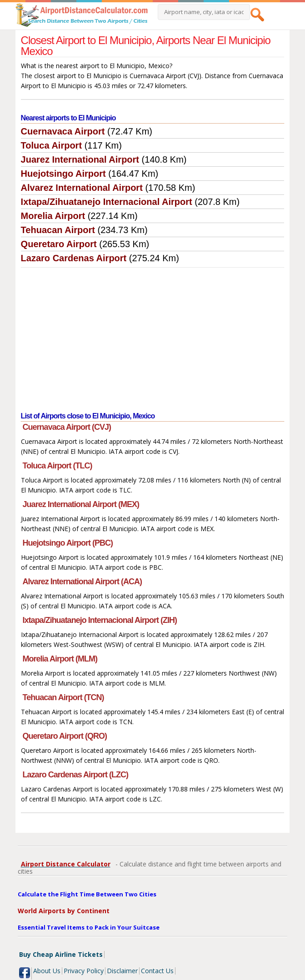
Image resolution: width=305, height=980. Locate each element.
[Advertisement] (153, 336)
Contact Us (157, 971)
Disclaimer (122, 971)
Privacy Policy (84, 971)
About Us (47, 971)
